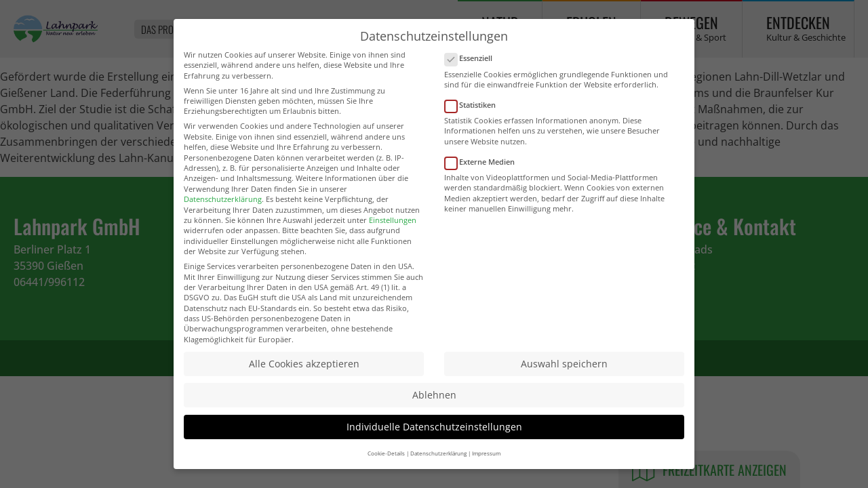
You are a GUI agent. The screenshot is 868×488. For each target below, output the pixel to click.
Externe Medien (484, 165)
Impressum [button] (486, 456)
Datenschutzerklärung (223, 202)
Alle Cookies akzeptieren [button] (304, 367)
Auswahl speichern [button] (564, 367)
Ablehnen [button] (434, 399)
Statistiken (474, 108)
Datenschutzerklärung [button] (438, 456)
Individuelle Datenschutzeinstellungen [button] (434, 430)
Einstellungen (393, 223)
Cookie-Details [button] (386, 456)
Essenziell (473, 62)
